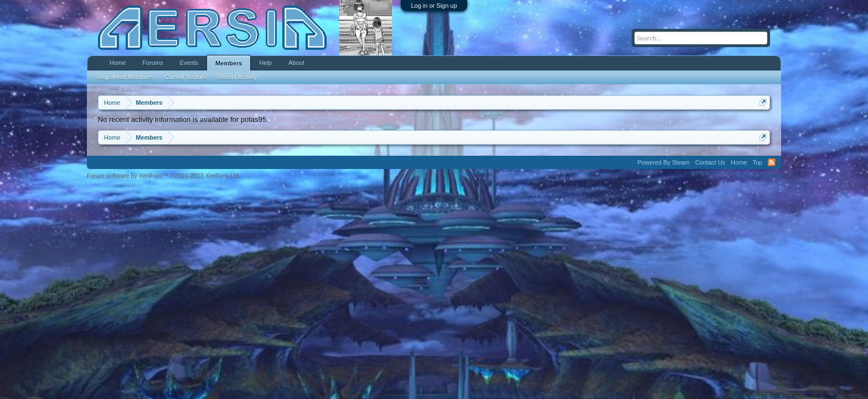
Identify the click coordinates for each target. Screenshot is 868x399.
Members (229, 63)
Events (189, 63)
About (296, 63)
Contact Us (710, 162)
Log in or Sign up (434, 6)
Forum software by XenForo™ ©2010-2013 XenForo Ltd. (164, 176)
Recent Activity (237, 77)
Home (118, 63)
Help (265, 63)
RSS (772, 162)
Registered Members (125, 77)
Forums (153, 63)
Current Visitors (185, 77)
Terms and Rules (759, 176)
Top (757, 162)
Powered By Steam (664, 162)
